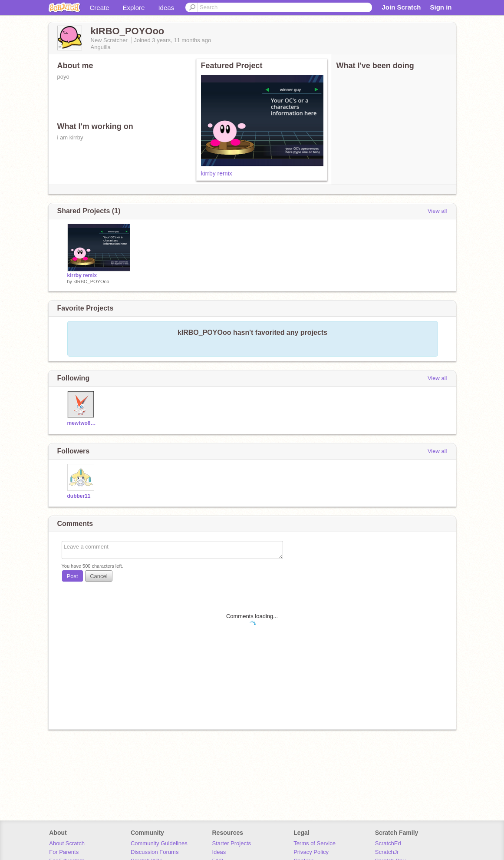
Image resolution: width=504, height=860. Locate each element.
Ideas (166, 8)
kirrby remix (217, 173)
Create (100, 8)
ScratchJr (387, 852)
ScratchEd (388, 843)
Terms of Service (315, 843)
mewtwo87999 (82, 423)
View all (437, 211)
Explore (134, 8)
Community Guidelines (159, 843)
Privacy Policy (311, 852)
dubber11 (79, 496)
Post (72, 576)
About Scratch (67, 843)
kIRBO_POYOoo (91, 281)
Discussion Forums (155, 852)
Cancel (99, 576)
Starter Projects (232, 843)
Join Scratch (401, 7)
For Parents (64, 852)
